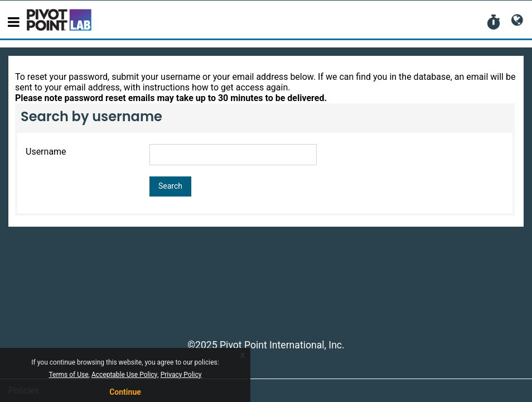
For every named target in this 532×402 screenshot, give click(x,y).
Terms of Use (69, 375)
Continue (125, 392)
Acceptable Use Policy (124, 375)
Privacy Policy (181, 375)
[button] (494, 23)
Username (46, 152)
